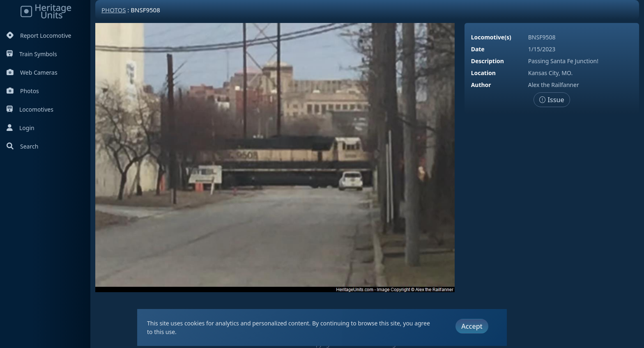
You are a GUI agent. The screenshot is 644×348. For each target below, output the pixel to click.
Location (483, 73)
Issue (552, 100)
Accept (472, 326)
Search (22, 146)
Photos (23, 91)
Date (478, 49)
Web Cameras (32, 72)
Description (488, 61)
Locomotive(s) (491, 37)
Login (21, 128)
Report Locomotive (39, 35)
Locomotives (30, 109)
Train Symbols (32, 54)
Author (481, 85)
